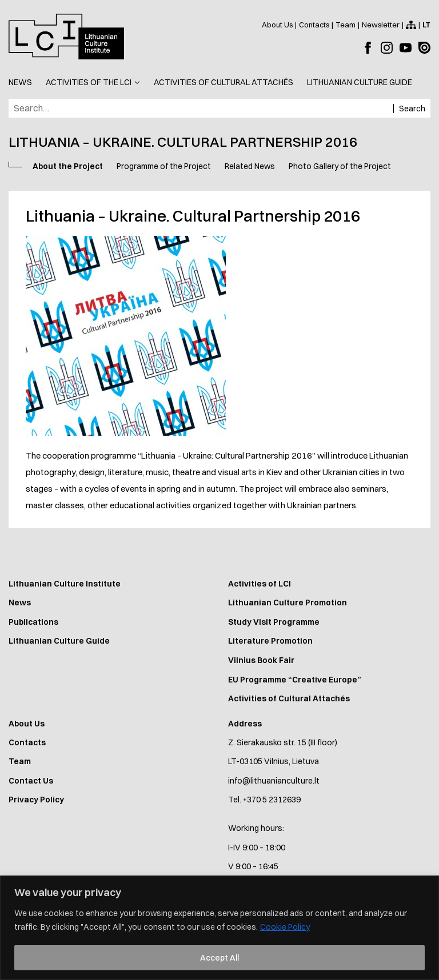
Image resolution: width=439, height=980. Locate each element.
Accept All (219, 958)
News (20, 603)
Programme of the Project (164, 166)
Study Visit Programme (274, 622)
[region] (219, 928)
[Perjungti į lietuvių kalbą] (426, 25)
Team (20, 761)
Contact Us (31, 781)
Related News (250, 166)
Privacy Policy (36, 800)
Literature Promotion (270, 641)
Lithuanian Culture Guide (59, 641)
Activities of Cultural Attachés (289, 698)
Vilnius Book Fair (261, 660)
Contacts (27, 742)
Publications (33, 622)
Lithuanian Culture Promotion (288, 603)
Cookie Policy (285, 927)
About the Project (68, 166)
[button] (93, 83)
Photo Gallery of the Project (340, 166)
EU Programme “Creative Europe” (295, 680)
